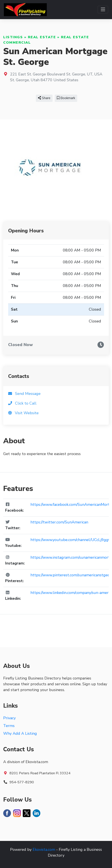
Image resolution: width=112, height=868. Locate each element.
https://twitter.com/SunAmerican (59, 522)
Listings (13, 37)
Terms (9, 726)
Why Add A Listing (20, 733)
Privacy (9, 718)
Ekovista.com (44, 850)
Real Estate (42, 37)
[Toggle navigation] (103, 10)
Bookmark (66, 98)
